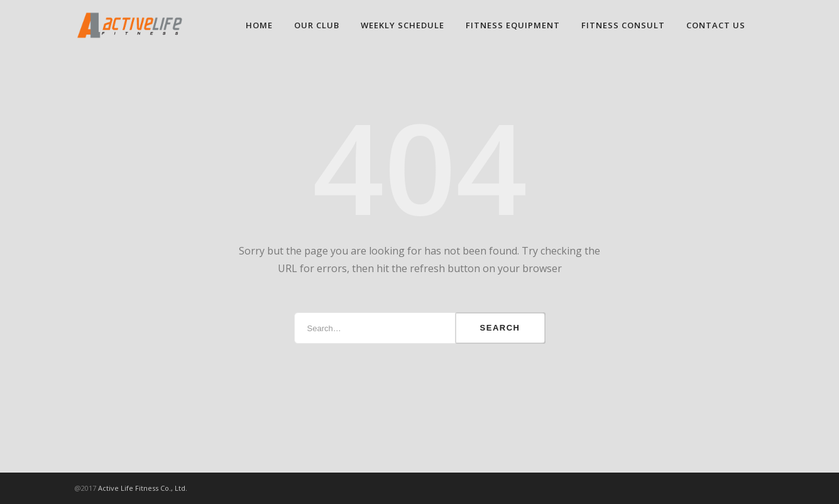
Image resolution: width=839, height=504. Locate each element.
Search (500, 328)
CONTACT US (716, 25)
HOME (259, 25)
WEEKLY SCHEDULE (403, 25)
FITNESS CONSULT (623, 25)
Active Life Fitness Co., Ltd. (143, 488)
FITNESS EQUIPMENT (513, 25)
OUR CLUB (317, 25)
